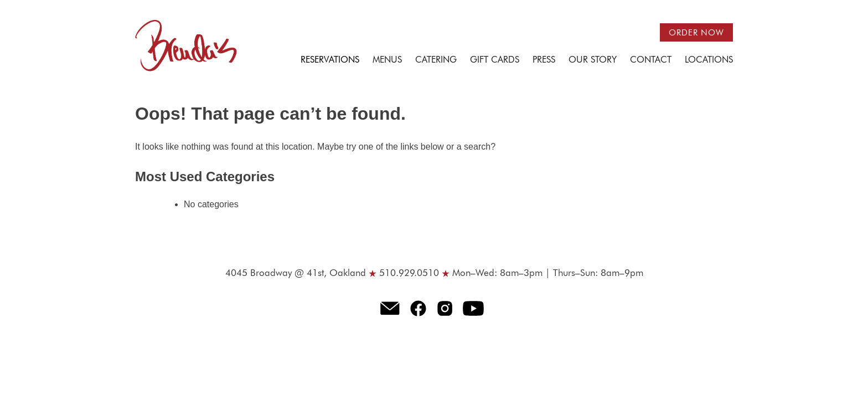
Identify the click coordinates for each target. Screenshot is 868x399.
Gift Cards (495, 60)
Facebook (418, 308)
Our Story (593, 60)
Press (544, 60)
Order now (696, 33)
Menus (387, 60)
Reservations (330, 60)
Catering (436, 60)
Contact (651, 60)
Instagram (445, 308)
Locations (709, 60)
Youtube (474, 308)
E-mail (390, 308)
